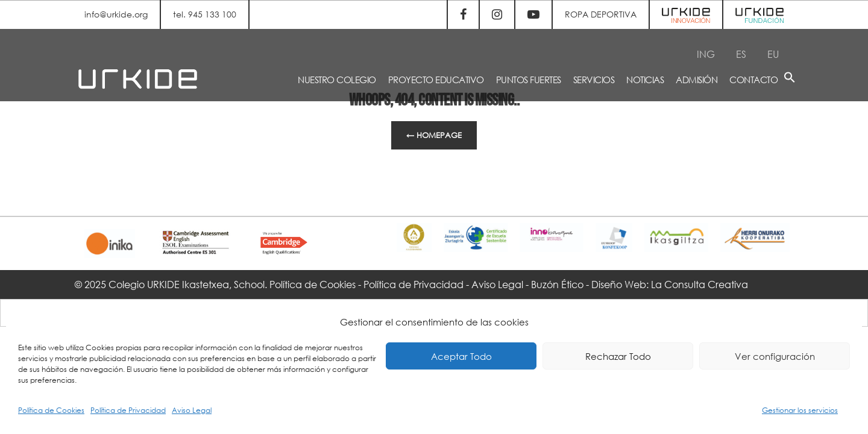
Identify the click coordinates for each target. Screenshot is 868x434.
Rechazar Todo (618, 356)
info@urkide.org (116, 14)
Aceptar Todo (461, 356)
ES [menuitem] (741, 53)
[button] (790, 79)
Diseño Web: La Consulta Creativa (670, 284)
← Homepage (434, 135)
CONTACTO (753, 80)
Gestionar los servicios (800, 410)
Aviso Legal (192, 410)
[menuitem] (706, 54)
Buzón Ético (557, 284)
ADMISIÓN (697, 80)
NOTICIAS (645, 80)
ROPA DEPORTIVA (601, 14)
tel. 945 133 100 (205, 14)
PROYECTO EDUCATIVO (436, 80)
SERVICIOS (594, 80)
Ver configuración (775, 356)
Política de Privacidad (128, 410)
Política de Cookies (51, 410)
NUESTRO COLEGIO (337, 80)
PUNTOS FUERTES (529, 80)
